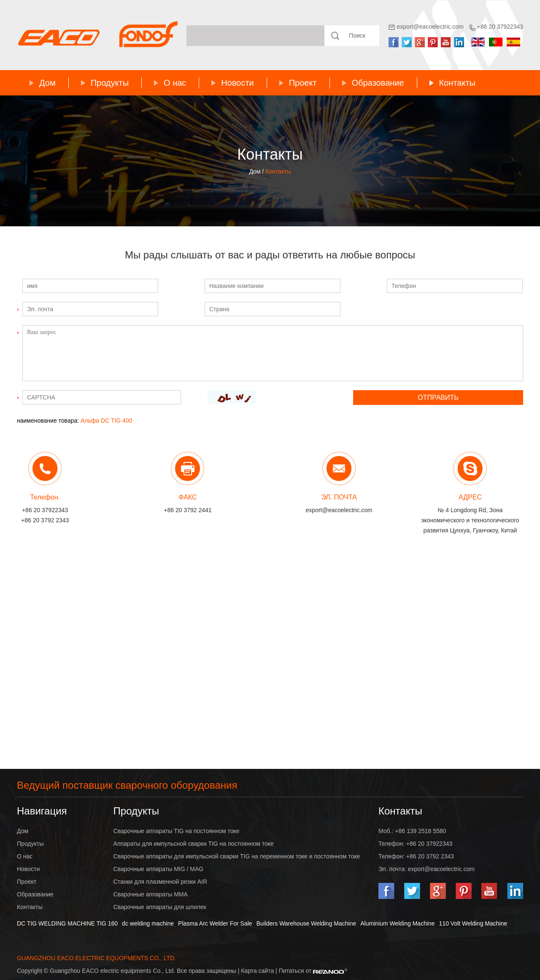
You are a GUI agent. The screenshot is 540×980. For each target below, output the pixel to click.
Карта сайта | (260, 971)
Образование (378, 83)
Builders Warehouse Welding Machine (306, 923)
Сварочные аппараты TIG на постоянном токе (177, 831)
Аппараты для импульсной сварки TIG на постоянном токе (194, 844)
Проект (303, 83)
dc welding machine (148, 923)
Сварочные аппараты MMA (151, 894)
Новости (237, 83)
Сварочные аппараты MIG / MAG (159, 869)
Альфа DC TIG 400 (106, 421)
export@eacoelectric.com (430, 27)
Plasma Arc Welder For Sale (215, 923)
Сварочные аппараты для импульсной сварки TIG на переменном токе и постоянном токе (237, 856)
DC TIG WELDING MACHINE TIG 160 (67, 923)
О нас (175, 83)
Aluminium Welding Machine (397, 923)
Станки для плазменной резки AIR (161, 882)
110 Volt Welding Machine (473, 923)
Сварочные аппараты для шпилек (160, 907)
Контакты (457, 83)
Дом (47, 83)
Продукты (110, 83)
